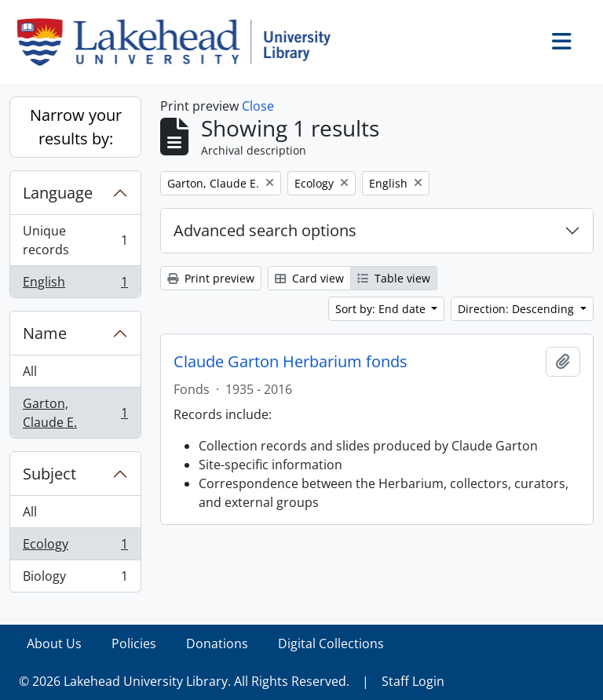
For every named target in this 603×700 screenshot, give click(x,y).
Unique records (75, 240)
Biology (75, 579)
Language (58, 193)
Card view (309, 278)
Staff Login (413, 681)
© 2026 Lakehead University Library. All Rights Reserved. (184, 681)
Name (45, 333)
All (30, 371)
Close (258, 106)
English (75, 285)
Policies (134, 643)
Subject (49, 474)
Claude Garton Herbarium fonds (291, 362)
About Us (54, 643)
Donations (217, 643)
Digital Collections (331, 643)
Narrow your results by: (76, 127)
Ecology (75, 547)
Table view (394, 278)
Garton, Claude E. (75, 413)
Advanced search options (265, 230)
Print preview (211, 278)
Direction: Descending (517, 309)
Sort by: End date (382, 309)
